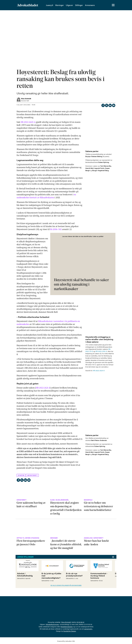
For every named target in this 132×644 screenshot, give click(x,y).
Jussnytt (54, 5)
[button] (113, 557)
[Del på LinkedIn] (110, 105)
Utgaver (74, 5)
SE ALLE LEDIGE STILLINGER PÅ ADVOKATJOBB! (66, 585)
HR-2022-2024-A (99, 371)
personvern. (88, 629)
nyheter (21, 475)
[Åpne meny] (113, 5)
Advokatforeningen (52, 624)
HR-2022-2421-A (43, 388)
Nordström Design (70, 631)
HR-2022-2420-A (28, 122)
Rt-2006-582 (56, 229)
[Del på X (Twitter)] (107, 105)
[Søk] (107, 5)
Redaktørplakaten (67, 627)
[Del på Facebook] (103, 105)
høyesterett (32, 475)
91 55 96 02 (80, 622)
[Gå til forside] (28, 5)
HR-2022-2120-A (101, 351)
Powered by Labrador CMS (66, 641)
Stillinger (84, 5)
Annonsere (95, 5)
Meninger (64, 5)
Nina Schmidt (66, 622)
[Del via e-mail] (114, 105)
